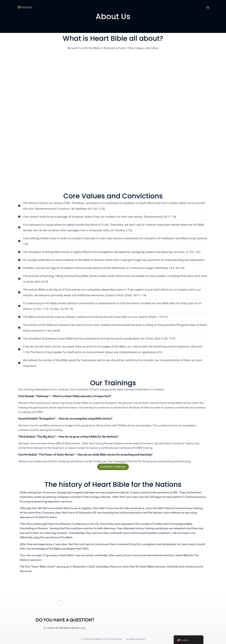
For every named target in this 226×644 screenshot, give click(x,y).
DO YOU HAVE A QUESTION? (65, 620)
